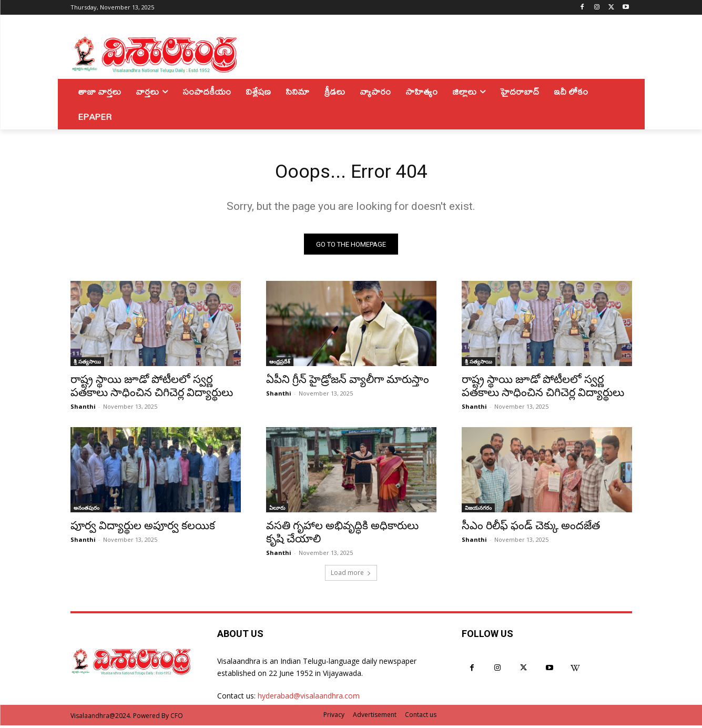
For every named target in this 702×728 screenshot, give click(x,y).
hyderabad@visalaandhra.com (309, 699)
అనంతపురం (87, 511)
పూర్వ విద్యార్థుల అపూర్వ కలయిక (143, 529)
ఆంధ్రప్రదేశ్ (280, 365)
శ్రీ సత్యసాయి (87, 365)
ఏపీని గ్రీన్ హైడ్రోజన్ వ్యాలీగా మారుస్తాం (348, 382)
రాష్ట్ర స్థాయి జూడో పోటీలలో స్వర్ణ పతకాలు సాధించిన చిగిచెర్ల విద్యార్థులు (152, 389)
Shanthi (83, 409)
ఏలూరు (277, 511)
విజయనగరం (478, 511)
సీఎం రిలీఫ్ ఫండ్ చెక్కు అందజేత (531, 529)
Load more (351, 576)
